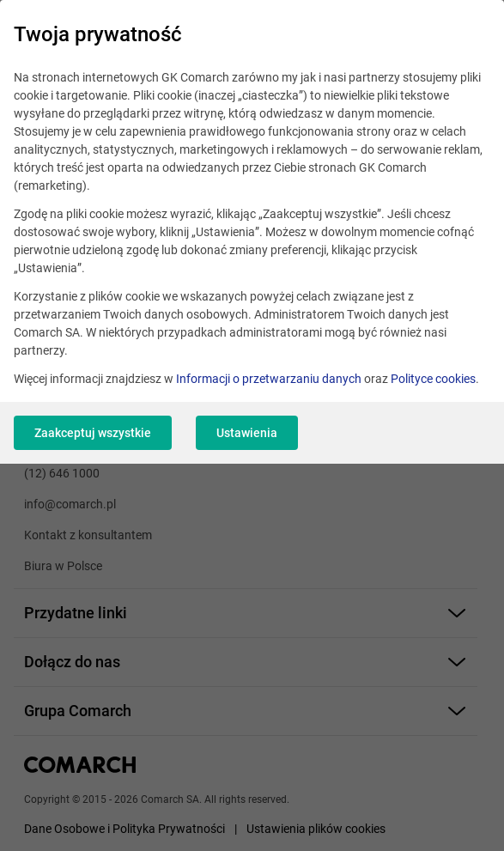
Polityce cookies (433, 379)
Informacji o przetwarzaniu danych (269, 379)
